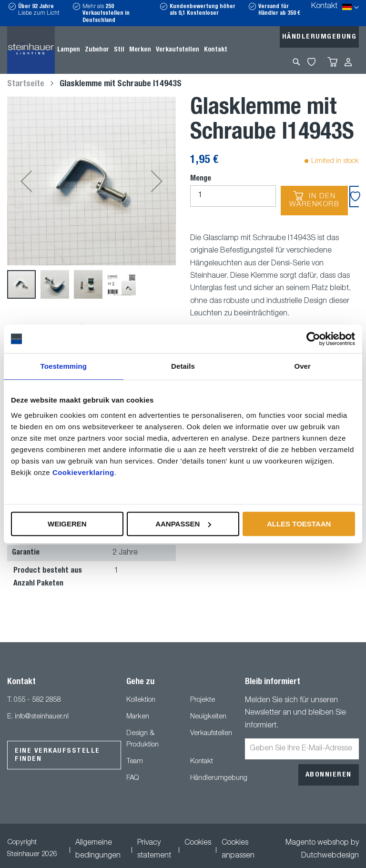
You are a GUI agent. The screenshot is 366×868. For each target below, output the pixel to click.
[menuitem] (69, 50)
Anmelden (348, 62)
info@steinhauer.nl (42, 717)
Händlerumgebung (320, 37)
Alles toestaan (299, 524)
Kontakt (324, 7)
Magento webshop (317, 843)
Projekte (203, 700)
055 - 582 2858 (37, 700)
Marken (138, 717)
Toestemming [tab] (64, 366)
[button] (26, 181)
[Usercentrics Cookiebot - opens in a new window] (313, 339)
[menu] (142, 50)
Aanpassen (183, 524)
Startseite (26, 84)
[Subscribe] (329, 775)
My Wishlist (311, 62)
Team (135, 762)
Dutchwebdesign (330, 856)
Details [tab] (183, 366)
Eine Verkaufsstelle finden (57, 755)
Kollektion (141, 700)
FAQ (132, 778)
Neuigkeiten (208, 717)
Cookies (198, 843)
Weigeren (67, 524)
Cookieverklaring (83, 472)
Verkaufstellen (211, 733)
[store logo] (31, 50)
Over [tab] (302, 366)
